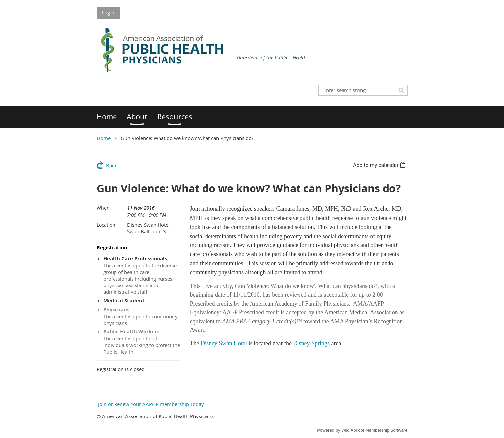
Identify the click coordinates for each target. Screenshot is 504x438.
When (103, 208)
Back (111, 165)
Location (106, 225)
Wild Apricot (353, 430)
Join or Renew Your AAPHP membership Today (150, 404)
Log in (109, 12)
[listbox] (380, 165)
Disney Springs (311, 343)
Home (104, 138)
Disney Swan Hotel (224, 343)
